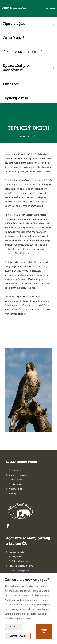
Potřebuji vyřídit (15, 484)
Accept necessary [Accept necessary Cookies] (18, 636)
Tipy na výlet (14, 24)
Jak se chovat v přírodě (23, 52)
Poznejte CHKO (15, 470)
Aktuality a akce (15, 489)
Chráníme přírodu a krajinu (20, 561)
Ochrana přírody (16, 479)
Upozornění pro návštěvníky (16, 68)
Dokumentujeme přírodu (19, 571)
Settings (14, 627)
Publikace (11, 84)
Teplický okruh (15, 98)
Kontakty (13, 494)
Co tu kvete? (14, 38)
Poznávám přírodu (16, 552)
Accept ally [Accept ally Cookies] (44, 631)
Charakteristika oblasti (18, 475)
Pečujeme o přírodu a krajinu (21, 566)
